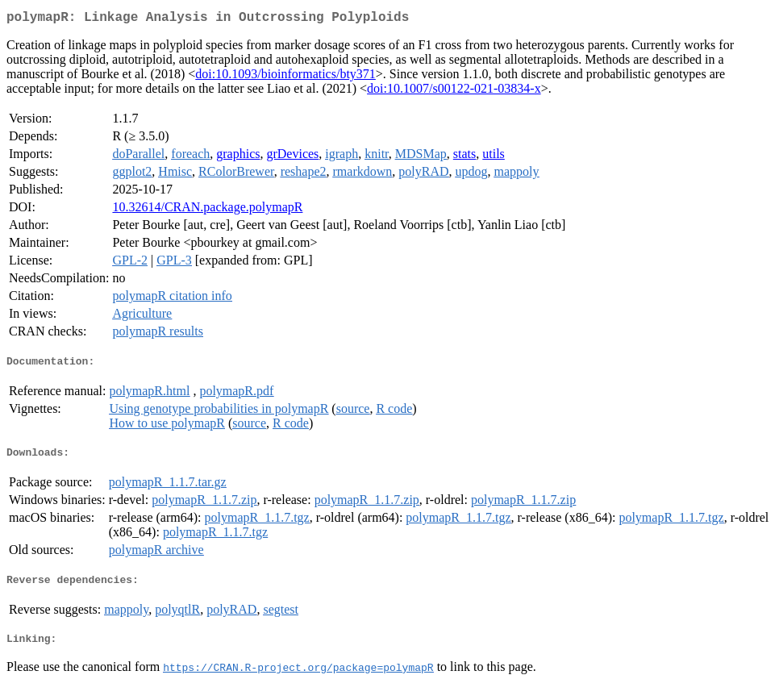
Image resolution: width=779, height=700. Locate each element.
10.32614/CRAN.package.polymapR (207, 210)
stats (464, 157)
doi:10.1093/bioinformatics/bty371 (285, 77)
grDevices (292, 157)
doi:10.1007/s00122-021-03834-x (454, 92)
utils (494, 157)
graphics (238, 157)
